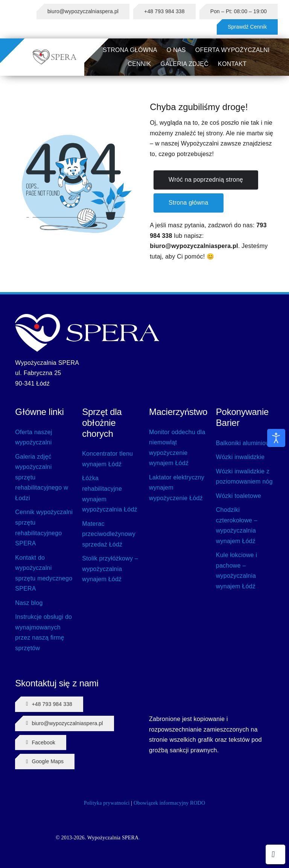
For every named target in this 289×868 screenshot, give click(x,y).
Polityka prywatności (107, 803)
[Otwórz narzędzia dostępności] (276, 438)
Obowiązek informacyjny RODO (169, 803)
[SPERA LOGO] (55, 52)
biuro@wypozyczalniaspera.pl (194, 246)
